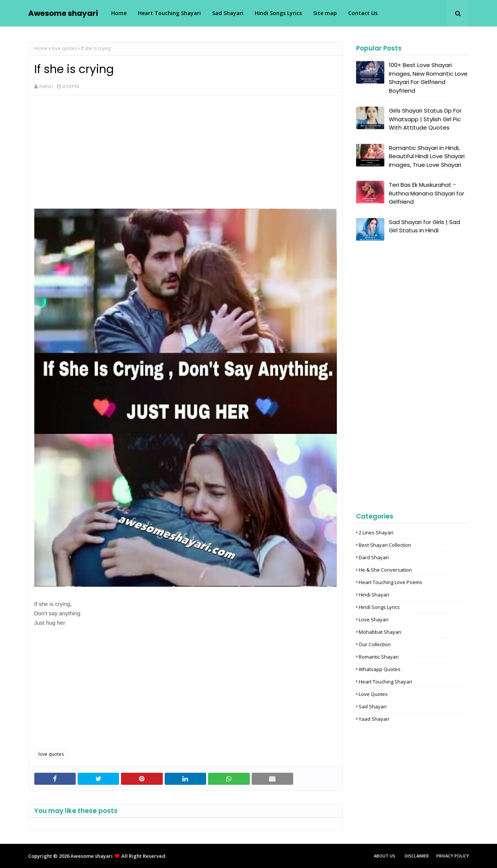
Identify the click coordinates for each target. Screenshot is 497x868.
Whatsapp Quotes (380, 669)
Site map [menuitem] (325, 13)
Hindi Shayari (374, 595)
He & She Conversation (385, 570)
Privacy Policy (453, 856)
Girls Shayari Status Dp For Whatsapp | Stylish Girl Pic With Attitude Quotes (425, 119)
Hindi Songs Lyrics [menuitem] (278, 13)
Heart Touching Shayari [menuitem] (169, 13)
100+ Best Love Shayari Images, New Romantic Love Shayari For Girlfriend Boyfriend (428, 78)
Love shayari (374, 619)
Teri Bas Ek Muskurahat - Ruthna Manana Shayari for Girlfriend (427, 193)
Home (41, 48)
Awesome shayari (63, 13)
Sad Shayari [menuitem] (228, 13)
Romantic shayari (379, 657)
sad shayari (373, 706)
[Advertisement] (186, 156)
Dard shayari (374, 557)
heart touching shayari (385, 682)
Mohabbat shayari (380, 632)
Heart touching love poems (391, 582)
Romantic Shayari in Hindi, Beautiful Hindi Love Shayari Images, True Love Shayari (427, 156)
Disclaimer (417, 856)
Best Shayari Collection (385, 545)
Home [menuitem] (119, 13)
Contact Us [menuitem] (363, 13)
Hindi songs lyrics (379, 607)
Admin (46, 86)
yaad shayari (374, 719)
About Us (385, 856)
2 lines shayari (376, 532)
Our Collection (375, 644)
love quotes (64, 48)
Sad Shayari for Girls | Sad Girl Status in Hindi (424, 226)
